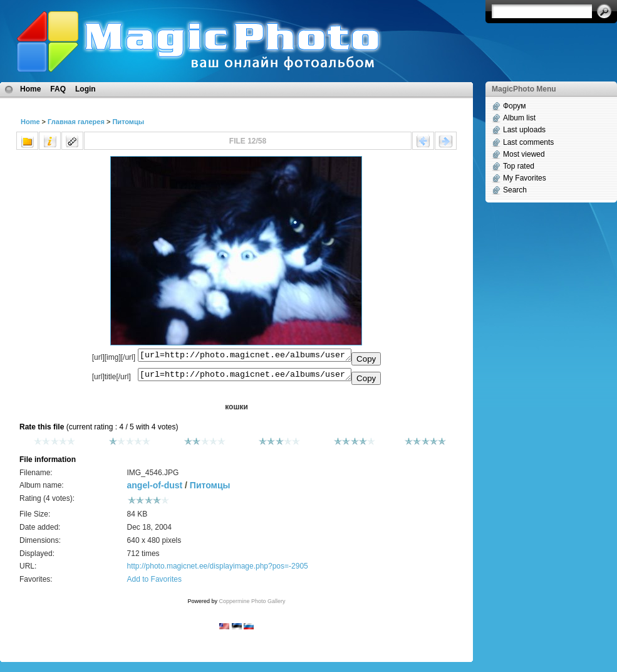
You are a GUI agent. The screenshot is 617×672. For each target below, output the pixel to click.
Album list (519, 118)
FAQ (58, 89)
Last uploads (524, 130)
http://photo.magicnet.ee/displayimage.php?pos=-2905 (218, 570)
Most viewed (524, 154)
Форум (514, 106)
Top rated (519, 166)
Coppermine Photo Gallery (252, 605)
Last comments (528, 142)
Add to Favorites (154, 583)
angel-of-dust (155, 489)
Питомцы (128, 122)
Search (515, 190)
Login (86, 89)
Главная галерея (76, 122)
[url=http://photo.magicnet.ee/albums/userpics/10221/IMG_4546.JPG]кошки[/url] (245, 377)
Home (30, 89)
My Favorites (525, 178)
